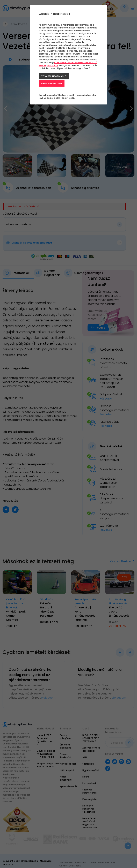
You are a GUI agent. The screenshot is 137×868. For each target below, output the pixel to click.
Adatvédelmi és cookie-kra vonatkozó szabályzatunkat (68, 64)
